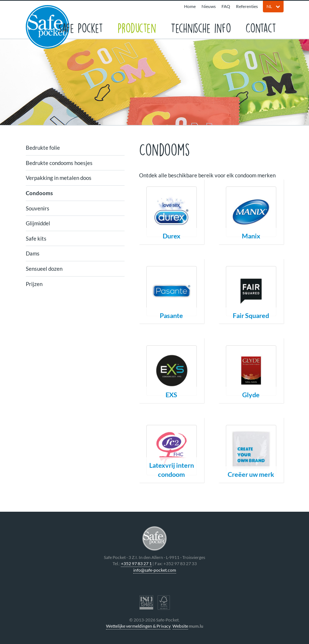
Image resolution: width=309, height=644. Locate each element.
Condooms (39, 193)
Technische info (201, 27)
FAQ (226, 6)
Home (190, 6)
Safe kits (36, 238)
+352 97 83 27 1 (136, 563)
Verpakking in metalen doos (59, 178)
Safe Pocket (80, 27)
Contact (261, 27)
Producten (137, 27)
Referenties (247, 6)
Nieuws (209, 6)
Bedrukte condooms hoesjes (59, 163)
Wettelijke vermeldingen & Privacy (138, 626)
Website (180, 626)
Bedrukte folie (43, 148)
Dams (33, 253)
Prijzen (34, 284)
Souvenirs (38, 208)
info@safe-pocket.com (155, 570)
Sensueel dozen (44, 269)
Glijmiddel (38, 223)
